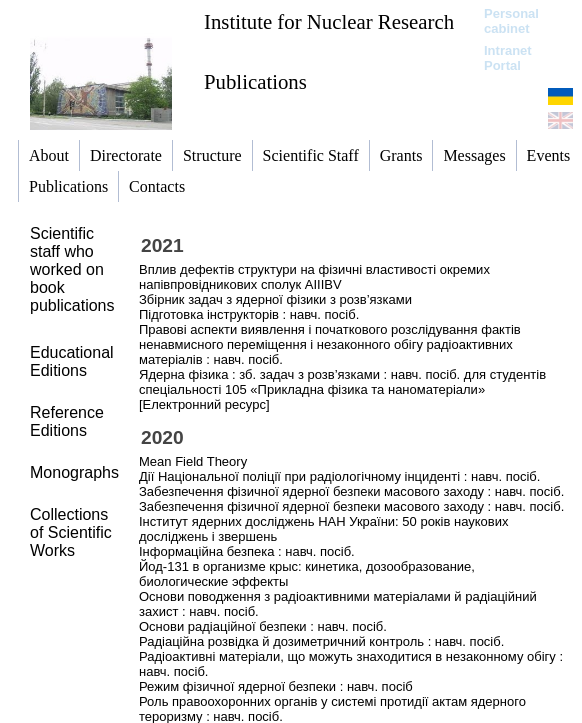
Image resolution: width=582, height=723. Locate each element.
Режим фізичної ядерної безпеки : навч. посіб (276, 686)
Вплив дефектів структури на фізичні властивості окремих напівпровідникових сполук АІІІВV (314, 277)
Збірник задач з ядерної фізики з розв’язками (275, 299)
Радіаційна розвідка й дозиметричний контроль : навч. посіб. (321, 641)
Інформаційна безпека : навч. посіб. (247, 551)
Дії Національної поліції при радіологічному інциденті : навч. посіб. (339, 476)
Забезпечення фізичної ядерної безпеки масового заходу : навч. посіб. (351, 491)
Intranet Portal (508, 58)
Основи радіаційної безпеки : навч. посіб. (263, 626)
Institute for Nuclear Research (329, 21)
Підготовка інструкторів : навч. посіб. (249, 314)
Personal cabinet (511, 21)
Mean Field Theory (193, 461)
